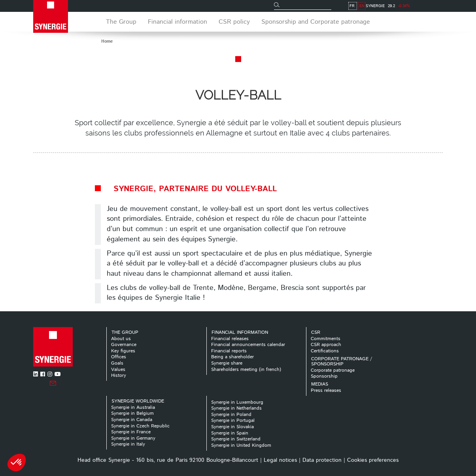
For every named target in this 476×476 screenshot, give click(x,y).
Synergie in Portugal (233, 420)
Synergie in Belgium (132, 413)
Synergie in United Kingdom (241, 445)
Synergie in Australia (133, 407)
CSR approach (326, 345)
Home (107, 41)
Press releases (326, 390)
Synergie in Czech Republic (140, 426)
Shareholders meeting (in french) (246, 370)
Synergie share (227, 363)
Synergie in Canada (132, 420)
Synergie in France (131, 432)
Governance (124, 345)
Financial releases (230, 339)
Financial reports (229, 351)
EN (439, 6)
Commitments (326, 339)
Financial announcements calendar (248, 345)
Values (118, 370)
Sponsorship (324, 376)
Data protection (322, 460)
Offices (119, 357)
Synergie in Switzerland (236, 439)
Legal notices (280, 460)
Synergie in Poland (231, 415)
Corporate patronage (333, 370)
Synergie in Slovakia (232, 427)
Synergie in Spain (230, 433)
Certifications (325, 351)
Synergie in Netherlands (236, 408)
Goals (117, 363)
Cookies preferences (373, 460)
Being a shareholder (232, 357)
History (119, 375)
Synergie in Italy (128, 444)
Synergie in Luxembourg (237, 402)
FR (429, 6)
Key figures (123, 351)
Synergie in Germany (133, 438)
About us (121, 339)
